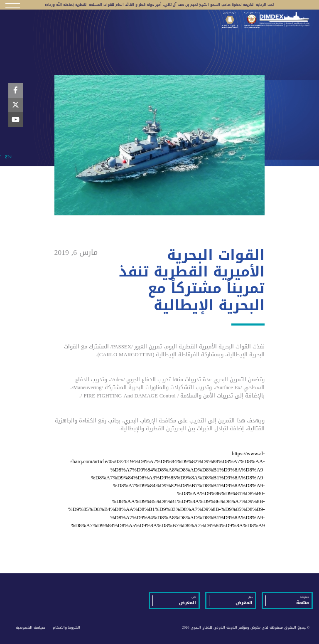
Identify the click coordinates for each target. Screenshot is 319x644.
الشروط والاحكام (66, 627)
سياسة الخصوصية (31, 627)
